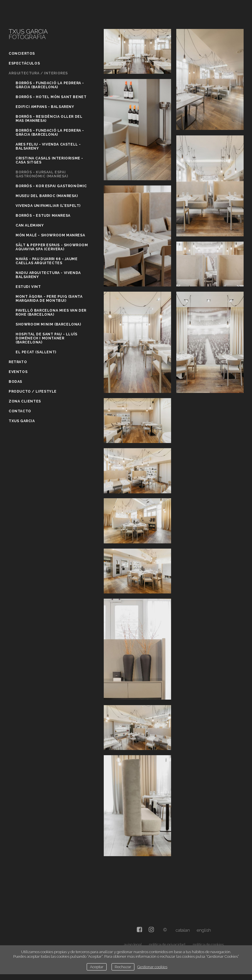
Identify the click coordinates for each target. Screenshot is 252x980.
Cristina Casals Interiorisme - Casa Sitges (49, 160)
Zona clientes (25, 401)
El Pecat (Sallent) (36, 352)
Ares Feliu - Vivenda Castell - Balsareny (48, 146)
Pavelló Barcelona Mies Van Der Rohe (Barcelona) (51, 312)
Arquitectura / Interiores (38, 73)
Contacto (20, 411)
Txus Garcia (22, 421)
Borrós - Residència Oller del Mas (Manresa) (49, 119)
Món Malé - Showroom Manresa (50, 235)
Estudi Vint (28, 287)
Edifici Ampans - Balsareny (45, 107)
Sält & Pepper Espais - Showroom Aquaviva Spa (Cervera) (52, 247)
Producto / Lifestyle (33, 391)
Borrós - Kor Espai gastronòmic (51, 186)
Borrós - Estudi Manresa (43, 216)
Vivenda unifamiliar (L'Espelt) (48, 206)
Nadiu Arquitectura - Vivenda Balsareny (48, 275)
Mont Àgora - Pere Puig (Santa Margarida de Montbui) (49, 299)
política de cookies (208, 945)
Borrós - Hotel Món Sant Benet (51, 97)
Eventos (18, 372)
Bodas (15, 382)
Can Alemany (30, 225)
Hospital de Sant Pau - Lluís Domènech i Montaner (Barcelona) (47, 338)
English (204, 930)
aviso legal (133, 945)
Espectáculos (24, 63)
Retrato (18, 362)
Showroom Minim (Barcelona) (48, 324)
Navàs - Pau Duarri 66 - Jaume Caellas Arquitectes (47, 261)
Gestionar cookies (152, 967)
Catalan (183, 930)
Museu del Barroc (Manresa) (47, 196)
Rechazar (123, 967)
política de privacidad (167, 945)
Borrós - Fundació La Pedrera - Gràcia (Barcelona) (50, 85)
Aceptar (97, 967)
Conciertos (22, 54)
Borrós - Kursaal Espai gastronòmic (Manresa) (42, 174)
